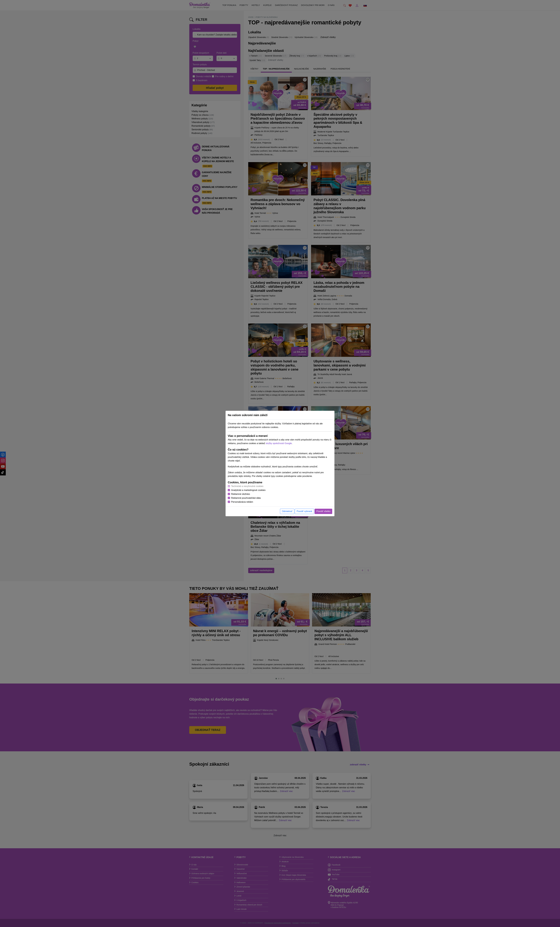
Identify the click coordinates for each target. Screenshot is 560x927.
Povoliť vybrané (304, 511)
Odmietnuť (287, 511)
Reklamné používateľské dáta (246, 498)
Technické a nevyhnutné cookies (247, 486)
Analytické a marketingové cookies (248, 490)
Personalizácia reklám (242, 502)
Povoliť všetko (323, 511)
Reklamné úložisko (241, 494)
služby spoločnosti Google (279, 443)
